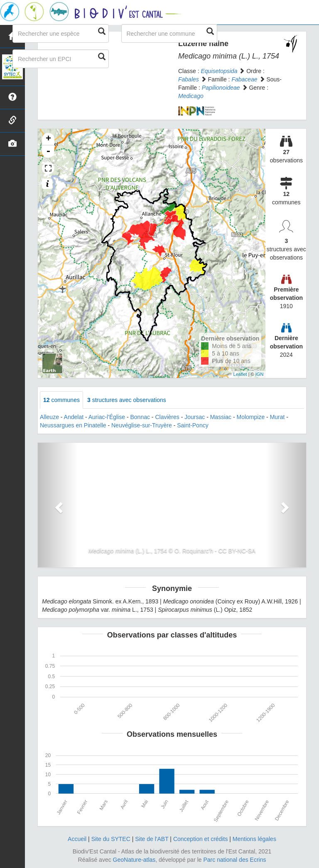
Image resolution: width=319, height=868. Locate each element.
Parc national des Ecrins (235, 860)
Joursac (195, 417)
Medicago (191, 96)
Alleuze (49, 417)
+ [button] (48, 139)
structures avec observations (127, 400)
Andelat (74, 417)
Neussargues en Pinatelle (73, 425)
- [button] (48, 152)
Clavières (167, 417)
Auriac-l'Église (107, 417)
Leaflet (240, 374)
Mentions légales (254, 839)
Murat (277, 417)
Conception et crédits (201, 839)
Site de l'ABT (152, 839)
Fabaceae (244, 79)
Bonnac (140, 417)
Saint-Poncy (193, 425)
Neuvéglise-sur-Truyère (142, 425)
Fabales (189, 79)
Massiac (221, 417)
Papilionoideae (221, 88)
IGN (260, 374)
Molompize (251, 417)
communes (61, 400)
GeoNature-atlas (134, 860)
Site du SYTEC (111, 839)
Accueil (77, 839)
